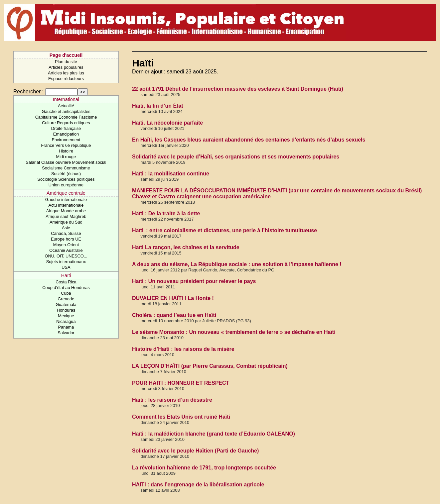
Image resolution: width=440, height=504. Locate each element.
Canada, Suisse (66, 233)
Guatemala (66, 304)
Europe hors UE (66, 239)
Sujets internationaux (66, 262)
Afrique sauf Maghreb (66, 216)
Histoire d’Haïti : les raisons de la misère (183, 349)
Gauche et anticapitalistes (66, 111)
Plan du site (66, 62)
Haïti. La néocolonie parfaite (167, 123)
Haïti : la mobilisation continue (171, 174)
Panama (66, 327)
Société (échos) (66, 174)
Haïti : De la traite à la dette (166, 213)
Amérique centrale (66, 193)
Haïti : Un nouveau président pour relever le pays (194, 281)
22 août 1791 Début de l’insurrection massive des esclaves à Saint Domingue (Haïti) (238, 89)
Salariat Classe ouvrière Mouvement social (66, 162)
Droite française (66, 128)
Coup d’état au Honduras (66, 288)
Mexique (66, 316)
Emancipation (66, 134)
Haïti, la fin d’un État (158, 106)
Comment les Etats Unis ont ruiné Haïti (181, 417)
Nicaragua (66, 321)
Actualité (66, 106)
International (66, 99)
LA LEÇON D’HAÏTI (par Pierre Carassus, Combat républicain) (210, 366)
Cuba (66, 293)
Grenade (66, 299)
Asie (66, 228)
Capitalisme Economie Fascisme (66, 117)
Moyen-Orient (66, 245)
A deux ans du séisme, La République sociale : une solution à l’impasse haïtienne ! (237, 264)
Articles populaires (66, 67)
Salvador (66, 333)
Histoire (66, 151)
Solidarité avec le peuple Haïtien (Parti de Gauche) (195, 451)
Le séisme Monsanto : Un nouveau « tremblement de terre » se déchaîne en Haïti (234, 332)
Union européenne (66, 185)
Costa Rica (66, 282)
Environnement (66, 140)
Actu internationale (66, 205)
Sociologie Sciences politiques (66, 179)
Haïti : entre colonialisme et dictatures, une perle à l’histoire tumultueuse (224, 230)
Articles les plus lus (66, 73)
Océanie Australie (66, 250)
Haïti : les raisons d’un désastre (172, 400)
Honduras (66, 310)
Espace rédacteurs (66, 79)
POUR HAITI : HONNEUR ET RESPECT (181, 383)
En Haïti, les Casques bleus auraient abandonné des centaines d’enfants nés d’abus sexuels (249, 140)
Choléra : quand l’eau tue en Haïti (174, 315)
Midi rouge (66, 157)
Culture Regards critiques (66, 123)
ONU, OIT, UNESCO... (66, 256)
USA (66, 267)
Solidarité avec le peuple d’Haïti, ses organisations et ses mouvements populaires (236, 157)
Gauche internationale (66, 200)
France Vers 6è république (66, 145)
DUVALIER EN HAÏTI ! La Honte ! (173, 298)
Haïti (66, 275)
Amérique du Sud (66, 222)
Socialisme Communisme (66, 168)
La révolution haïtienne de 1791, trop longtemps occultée (204, 468)
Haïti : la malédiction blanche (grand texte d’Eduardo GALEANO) (214, 434)
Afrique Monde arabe (66, 211)
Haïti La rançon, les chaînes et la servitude (186, 247)
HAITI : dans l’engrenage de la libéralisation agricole (198, 485)
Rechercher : (29, 92)
